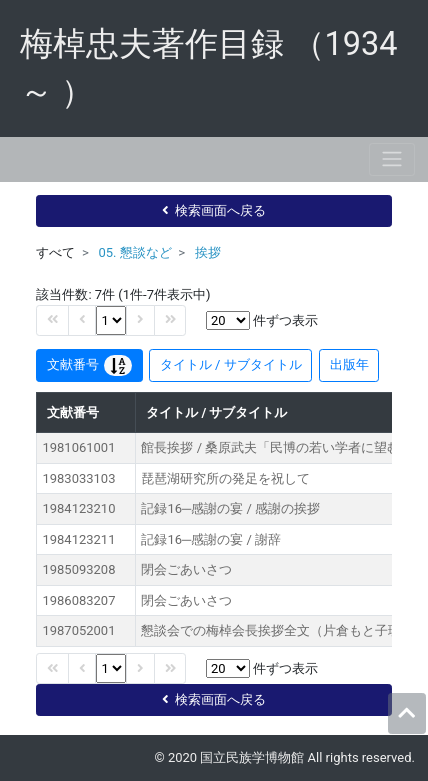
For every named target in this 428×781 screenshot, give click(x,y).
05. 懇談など (134, 252)
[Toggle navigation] (392, 159)
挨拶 (208, 252)
